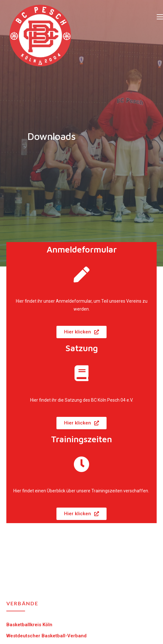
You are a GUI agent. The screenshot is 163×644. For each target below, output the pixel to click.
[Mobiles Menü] (160, 16)
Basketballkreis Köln (29, 625)
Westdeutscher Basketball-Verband (46, 636)
